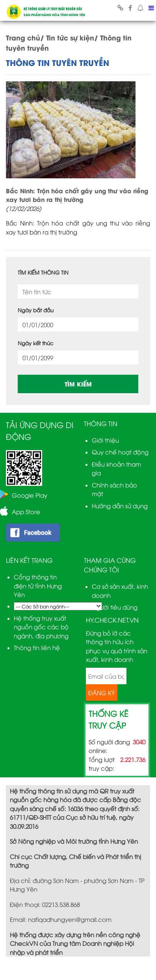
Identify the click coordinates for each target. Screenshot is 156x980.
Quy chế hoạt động (120, 452)
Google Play (30, 495)
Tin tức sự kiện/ (72, 37)
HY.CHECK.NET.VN (112, 620)
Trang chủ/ (25, 37)
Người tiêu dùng (115, 607)
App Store (26, 511)
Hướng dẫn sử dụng (120, 506)
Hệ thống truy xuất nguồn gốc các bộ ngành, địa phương (41, 627)
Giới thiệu (105, 440)
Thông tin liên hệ (37, 647)
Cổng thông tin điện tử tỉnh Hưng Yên (38, 585)
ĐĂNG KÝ (102, 692)
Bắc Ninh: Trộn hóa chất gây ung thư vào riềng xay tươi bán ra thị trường (77, 195)
